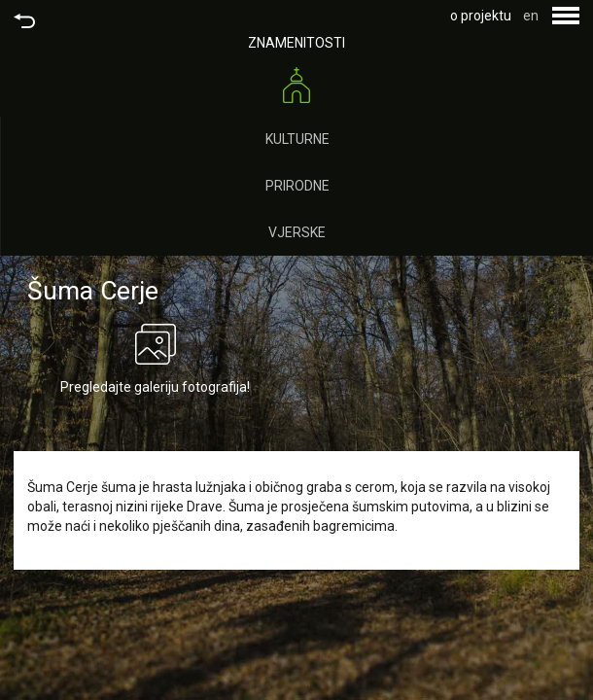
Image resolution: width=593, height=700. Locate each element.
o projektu (481, 16)
